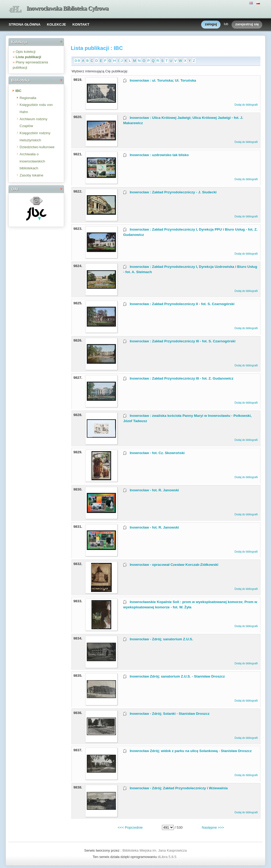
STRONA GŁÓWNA (25, 24)
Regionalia (28, 98)
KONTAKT (81, 24)
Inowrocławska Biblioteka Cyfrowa (67, 8)
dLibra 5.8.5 (168, 857)
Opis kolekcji (26, 52)
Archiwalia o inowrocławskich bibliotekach (32, 161)
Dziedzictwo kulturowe (37, 147)
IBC (18, 91)
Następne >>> (213, 827)
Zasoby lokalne (31, 175)
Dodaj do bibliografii (246, 105)
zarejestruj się (247, 24)
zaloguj (211, 24)
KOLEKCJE (57, 24)
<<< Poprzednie (130, 827)
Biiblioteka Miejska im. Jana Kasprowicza (155, 850)
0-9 (77, 61)
